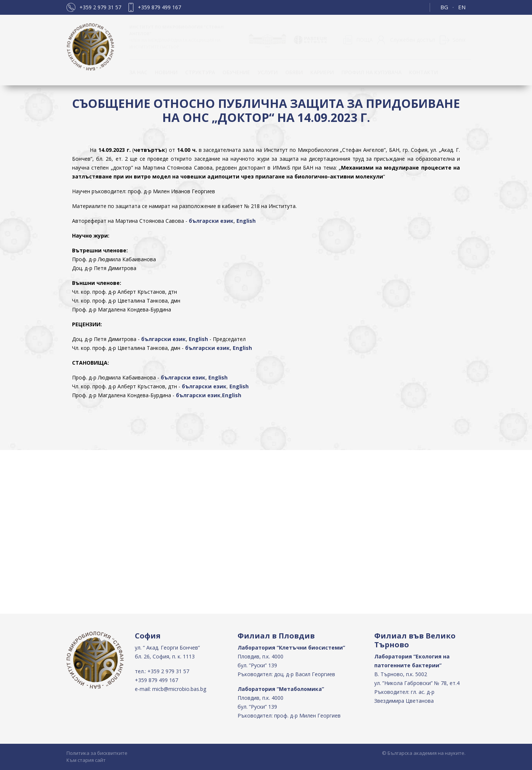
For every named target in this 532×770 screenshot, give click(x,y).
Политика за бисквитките (97, 753)
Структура (200, 72)
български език (211, 221)
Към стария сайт (86, 760)
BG (444, 7)
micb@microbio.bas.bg (179, 689)
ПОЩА (364, 40)
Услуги (268, 72)
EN (462, 7)
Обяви (294, 72)
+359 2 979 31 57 (100, 7)
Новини (166, 72)
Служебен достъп (413, 40)
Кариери (322, 72)
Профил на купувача (371, 72)
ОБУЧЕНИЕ (236, 72)
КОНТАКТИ (424, 72)
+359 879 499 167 (159, 7)
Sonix (459, 40)
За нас (138, 72)
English (246, 221)
